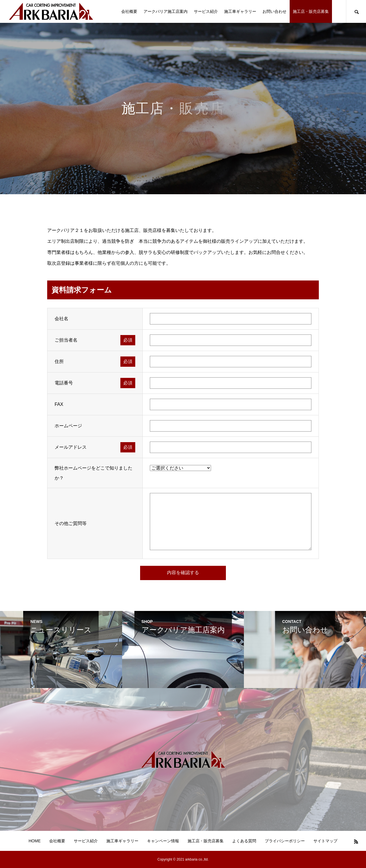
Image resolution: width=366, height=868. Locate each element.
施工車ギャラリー (240, 11)
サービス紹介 (206, 11)
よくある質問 (244, 841)
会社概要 (129, 11)
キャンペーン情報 (163, 841)
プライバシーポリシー (285, 841)
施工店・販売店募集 (311, 11)
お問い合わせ (274, 11)
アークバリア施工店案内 (166, 11)
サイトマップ (325, 841)
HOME (35, 841)
